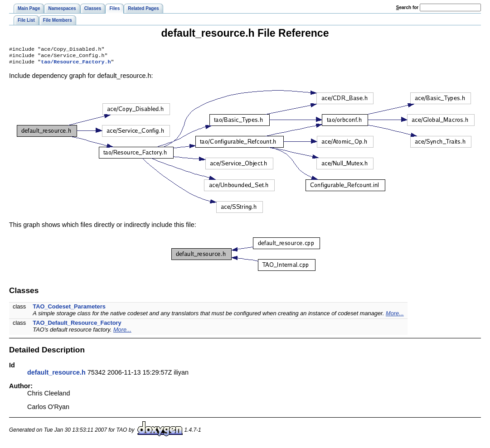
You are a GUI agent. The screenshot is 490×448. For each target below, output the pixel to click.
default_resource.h (56, 375)
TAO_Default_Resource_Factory (77, 325)
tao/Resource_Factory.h (76, 64)
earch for (407, 7)
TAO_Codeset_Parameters (69, 309)
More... (395, 316)
